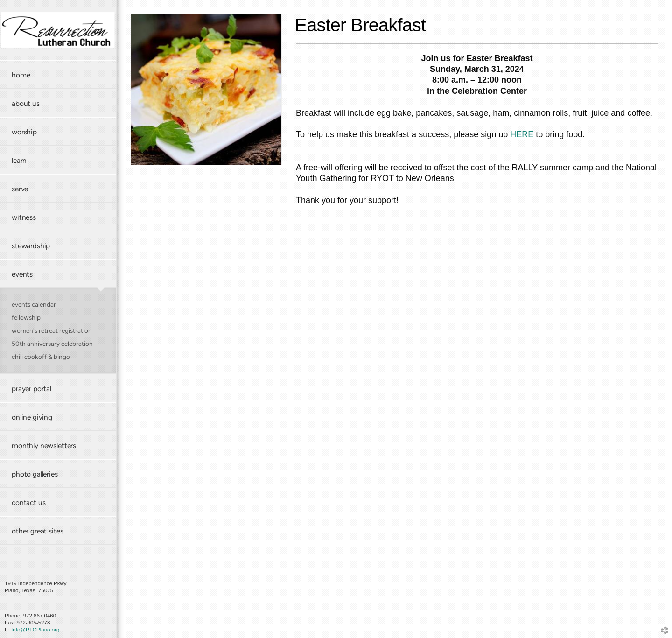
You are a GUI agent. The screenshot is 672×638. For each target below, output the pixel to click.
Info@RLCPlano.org (35, 630)
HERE (522, 134)
